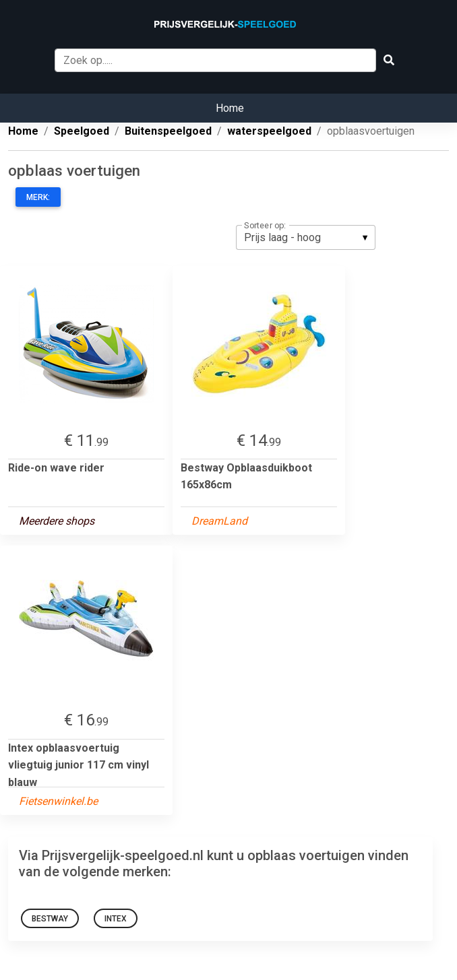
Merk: (38, 197)
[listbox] (306, 237)
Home (230, 108)
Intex (116, 919)
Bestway (50, 919)
